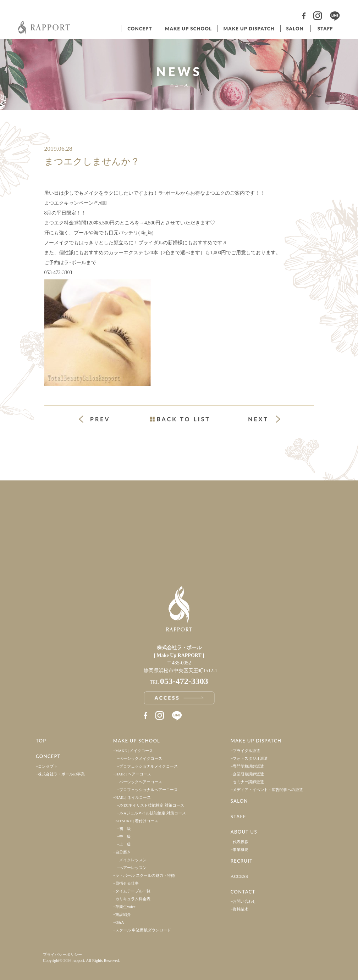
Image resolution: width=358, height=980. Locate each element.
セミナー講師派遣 (248, 782)
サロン (295, 29)
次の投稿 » (264, 419)
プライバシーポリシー (62, 954)
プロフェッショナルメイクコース (148, 766)
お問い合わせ (244, 901)
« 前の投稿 (100, 420)
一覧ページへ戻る (179, 419)
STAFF (238, 817)
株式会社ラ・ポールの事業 (61, 774)
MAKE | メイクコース (134, 751)
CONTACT (243, 892)
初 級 (125, 829)
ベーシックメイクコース (141, 758)
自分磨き (123, 852)
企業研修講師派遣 (248, 774)
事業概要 (241, 850)
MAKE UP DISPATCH (256, 741)
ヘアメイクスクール (188, 29)
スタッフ (325, 29)
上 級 (125, 844)
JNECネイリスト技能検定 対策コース (152, 805)
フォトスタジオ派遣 (250, 758)
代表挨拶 (241, 842)
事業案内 (90, 501)
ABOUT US (244, 832)
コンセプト (139, 29)
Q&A (120, 922)
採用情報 (269, 501)
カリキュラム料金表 (133, 899)
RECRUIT (242, 861)
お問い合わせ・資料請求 (269, 541)
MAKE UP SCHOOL (137, 741)
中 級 (125, 836)
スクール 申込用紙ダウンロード (143, 930)
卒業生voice (125, 907)
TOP (41, 741)
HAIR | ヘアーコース (133, 774)
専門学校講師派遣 (248, 766)
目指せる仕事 (127, 883)
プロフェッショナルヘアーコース (148, 790)
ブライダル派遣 (246, 751)
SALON (239, 801)
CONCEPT (48, 756)
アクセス (90, 541)
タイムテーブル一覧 (133, 891)
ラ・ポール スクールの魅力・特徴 (145, 875)
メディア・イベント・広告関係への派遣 (268, 790)
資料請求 (241, 909)
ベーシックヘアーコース (141, 782)
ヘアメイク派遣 (248, 29)
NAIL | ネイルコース (133, 797)
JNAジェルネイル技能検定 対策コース (153, 813)
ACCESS (239, 876)
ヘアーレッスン (133, 868)
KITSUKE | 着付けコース (137, 821)
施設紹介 (123, 914)
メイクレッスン (133, 860)
